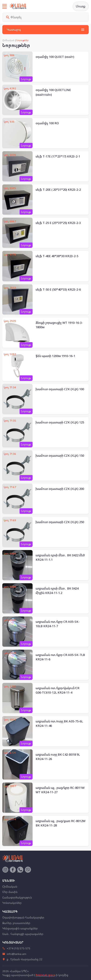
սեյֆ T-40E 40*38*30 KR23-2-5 (57, 256)
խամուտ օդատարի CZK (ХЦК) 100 (60, 389)
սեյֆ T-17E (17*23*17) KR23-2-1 (58, 156)
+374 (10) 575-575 (16, 948)
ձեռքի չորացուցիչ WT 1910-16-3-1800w (59, 325)
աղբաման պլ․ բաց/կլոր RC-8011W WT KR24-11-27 (60, 790)
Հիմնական (8, 40)
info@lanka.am (14, 954)
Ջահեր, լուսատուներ (16, 923)
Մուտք (81, 6)
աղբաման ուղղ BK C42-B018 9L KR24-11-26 (58, 757)
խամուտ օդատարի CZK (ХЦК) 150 (60, 456)
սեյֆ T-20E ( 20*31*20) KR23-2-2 (58, 190)
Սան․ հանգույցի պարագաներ (23, 934)
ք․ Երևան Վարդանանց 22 (22, 959)
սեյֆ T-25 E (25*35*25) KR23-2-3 (58, 223)
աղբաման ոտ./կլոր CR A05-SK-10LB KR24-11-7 (58, 624)
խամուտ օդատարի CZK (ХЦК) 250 (60, 522)
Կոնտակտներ (12, 903)
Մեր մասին (10, 892)
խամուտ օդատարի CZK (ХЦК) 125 (60, 422)
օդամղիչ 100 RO (47, 123)
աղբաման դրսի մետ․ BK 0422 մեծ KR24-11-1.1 (60, 557)
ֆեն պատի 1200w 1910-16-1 (55, 356)
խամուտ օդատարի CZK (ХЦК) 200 (60, 489)
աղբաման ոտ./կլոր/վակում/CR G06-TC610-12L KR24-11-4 (57, 690)
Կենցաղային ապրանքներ (20, 928)
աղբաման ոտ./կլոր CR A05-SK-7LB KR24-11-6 (60, 657)
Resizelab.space (45, 975)
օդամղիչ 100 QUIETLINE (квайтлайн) (53, 92)
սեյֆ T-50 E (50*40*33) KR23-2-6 (58, 289)
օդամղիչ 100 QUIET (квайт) (55, 57)
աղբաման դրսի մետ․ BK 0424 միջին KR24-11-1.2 (57, 591)
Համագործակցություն (17, 897)
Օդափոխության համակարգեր (23, 917)
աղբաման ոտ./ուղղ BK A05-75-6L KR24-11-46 (59, 724)
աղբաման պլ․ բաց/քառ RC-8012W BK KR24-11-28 (61, 823)
